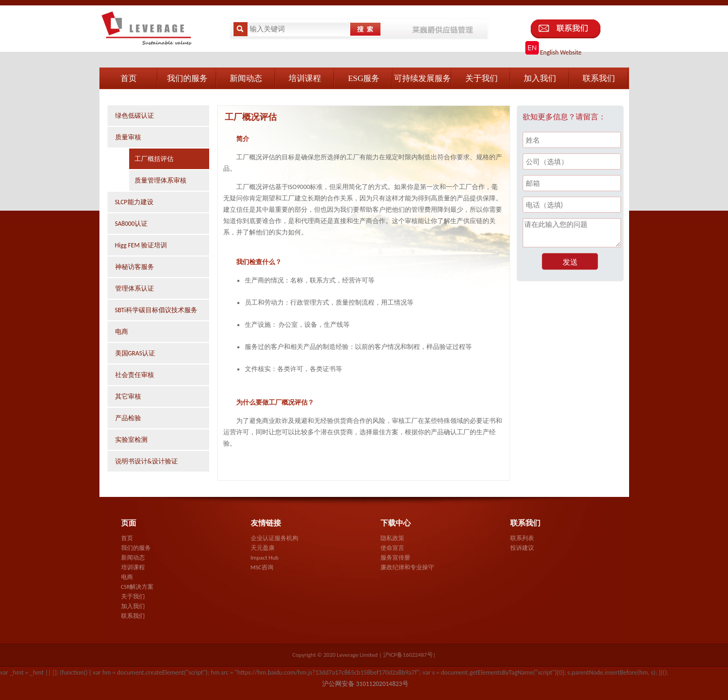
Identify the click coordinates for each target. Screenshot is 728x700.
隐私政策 (392, 538)
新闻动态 (133, 558)
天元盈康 (263, 548)
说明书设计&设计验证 (146, 461)
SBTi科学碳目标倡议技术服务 (156, 310)
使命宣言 (392, 548)
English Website (554, 52)
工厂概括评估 (154, 159)
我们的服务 (136, 548)
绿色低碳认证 (135, 116)
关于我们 (133, 597)
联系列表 (522, 538)
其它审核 (128, 396)
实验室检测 (131, 440)
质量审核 (128, 137)
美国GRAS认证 (135, 353)
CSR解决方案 (138, 587)
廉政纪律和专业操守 (407, 567)
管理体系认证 (135, 288)
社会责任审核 (135, 375)
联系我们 (133, 616)
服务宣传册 (395, 558)
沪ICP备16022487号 (408, 655)
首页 (127, 538)
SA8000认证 (132, 224)
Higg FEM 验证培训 (141, 245)
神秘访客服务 (135, 267)
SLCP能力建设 (134, 202)
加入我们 (133, 606)
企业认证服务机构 (275, 538)
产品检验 (128, 418)
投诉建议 (522, 548)
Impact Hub (265, 558)
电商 (122, 332)
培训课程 (133, 567)
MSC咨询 (262, 567)
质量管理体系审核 (161, 180)
